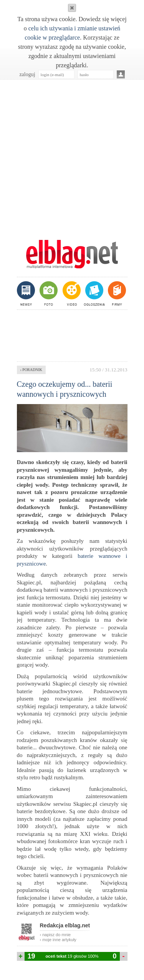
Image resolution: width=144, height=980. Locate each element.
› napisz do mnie (55, 935)
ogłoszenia (94, 293)
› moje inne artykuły (58, 940)
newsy (27, 293)
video (71, 293)
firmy (116, 293)
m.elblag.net (72, 254)
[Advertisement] (72, 156)
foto (48, 293)
